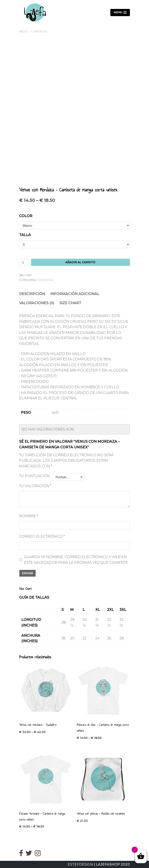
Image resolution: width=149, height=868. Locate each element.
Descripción (32, 294)
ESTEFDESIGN (80, 864)
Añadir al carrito (80, 262)
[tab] (32, 294)
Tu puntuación (34, 476)
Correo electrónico (42, 536)
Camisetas (39, 31)
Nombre (29, 516)
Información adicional (75, 294)
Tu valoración (35, 486)
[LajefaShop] (33, 12)
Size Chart (70, 303)
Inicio (23, 31)
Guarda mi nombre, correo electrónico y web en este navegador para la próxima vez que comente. (76, 560)
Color (26, 216)
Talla (25, 235)
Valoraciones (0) (37, 303)
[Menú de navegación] (120, 13)
